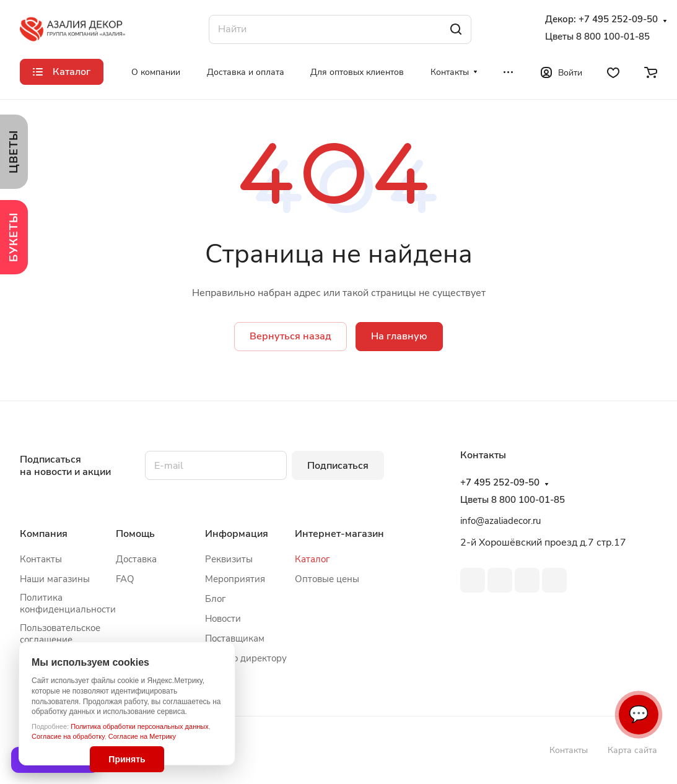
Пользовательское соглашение (60, 634)
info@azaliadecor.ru (500, 521)
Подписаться (338, 466)
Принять (127, 759)
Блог (216, 599)
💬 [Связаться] (639, 714)
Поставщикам (235, 638)
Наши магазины (55, 579)
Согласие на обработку (68, 736)
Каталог (312, 559)
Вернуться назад (290, 336)
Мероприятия (235, 579)
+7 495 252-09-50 (618, 20)
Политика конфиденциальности (68, 603)
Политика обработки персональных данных (140, 726)
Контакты (41, 559)
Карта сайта (632, 750)
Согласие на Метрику (142, 736)
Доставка (136, 559)
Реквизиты (229, 559)
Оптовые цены (327, 579)
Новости (223, 619)
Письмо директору (246, 658)
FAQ (125, 579)
